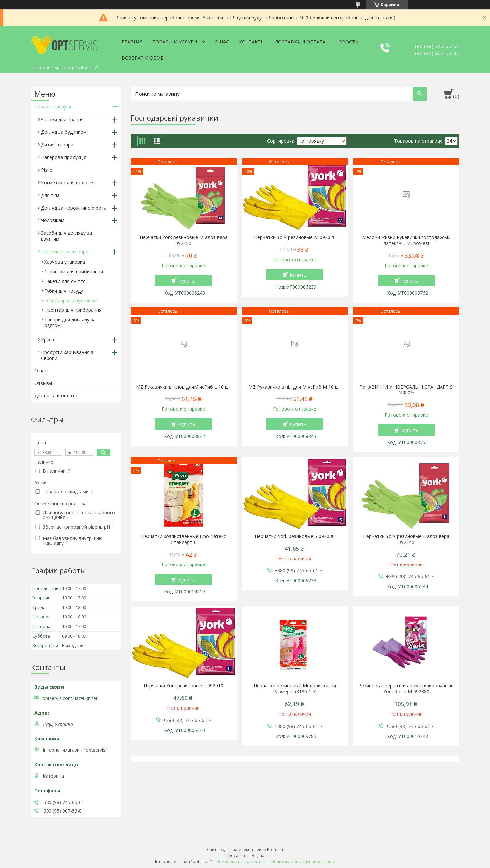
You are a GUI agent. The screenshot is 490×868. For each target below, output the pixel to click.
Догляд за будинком (64, 132)
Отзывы (43, 383)
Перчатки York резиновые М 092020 (295, 237)
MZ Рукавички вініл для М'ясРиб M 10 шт (295, 387)
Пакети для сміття (65, 281)
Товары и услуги (175, 42)
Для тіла (50, 195)
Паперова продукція (64, 157)
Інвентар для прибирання (73, 310)
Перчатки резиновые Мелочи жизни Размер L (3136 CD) (295, 689)
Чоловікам (53, 220)
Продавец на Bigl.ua (245, 856)
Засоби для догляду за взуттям (66, 236)
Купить (187, 281)
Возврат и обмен (144, 58)
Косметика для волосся (68, 182)
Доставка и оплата (300, 42)
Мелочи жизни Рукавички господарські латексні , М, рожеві (406, 240)
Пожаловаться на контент (242, 862)
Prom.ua (275, 850)
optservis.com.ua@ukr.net (70, 698)
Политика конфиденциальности (303, 862)
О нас (222, 42)
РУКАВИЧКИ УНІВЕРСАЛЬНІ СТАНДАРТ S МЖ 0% (406, 390)
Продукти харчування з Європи (67, 355)
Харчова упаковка (65, 262)
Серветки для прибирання (74, 271)
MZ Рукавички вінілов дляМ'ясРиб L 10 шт (184, 387)
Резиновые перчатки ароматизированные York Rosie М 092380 (406, 689)
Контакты (252, 42)
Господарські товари (65, 252)
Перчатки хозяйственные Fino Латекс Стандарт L (183, 539)
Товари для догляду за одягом (70, 322)
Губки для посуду (64, 291)
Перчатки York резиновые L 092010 (183, 686)
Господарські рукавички (71, 300)
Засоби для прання (62, 119)
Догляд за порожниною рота (74, 208)
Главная (132, 42)
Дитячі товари (57, 145)
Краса (48, 340)
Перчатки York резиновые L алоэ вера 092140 (406, 539)
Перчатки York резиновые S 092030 (295, 536)
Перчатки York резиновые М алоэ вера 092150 (184, 240)
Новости (347, 42)
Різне (47, 170)
